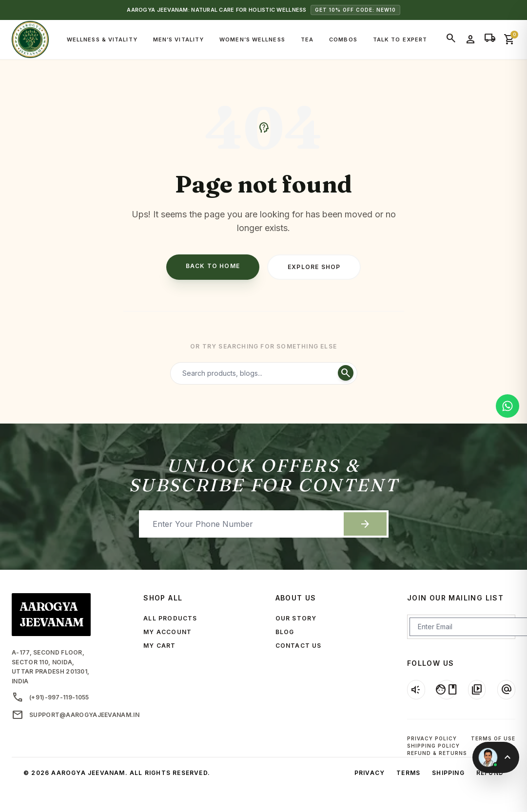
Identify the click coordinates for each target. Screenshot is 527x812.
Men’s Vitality (178, 39)
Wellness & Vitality (102, 39)
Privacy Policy (432, 738)
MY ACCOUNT (167, 632)
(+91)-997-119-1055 (50, 697)
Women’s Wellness (252, 39)
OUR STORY (296, 618)
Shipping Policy (433, 746)
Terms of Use (493, 738)
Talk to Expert (400, 39)
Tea (307, 39)
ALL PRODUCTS (170, 618)
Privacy (370, 773)
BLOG (285, 632)
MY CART (159, 646)
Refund (490, 773)
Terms (408, 773)
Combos (343, 39)
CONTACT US (299, 646)
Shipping (448, 773)
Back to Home (213, 266)
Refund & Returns (437, 753)
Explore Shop (314, 267)
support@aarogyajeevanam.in (66, 715)
